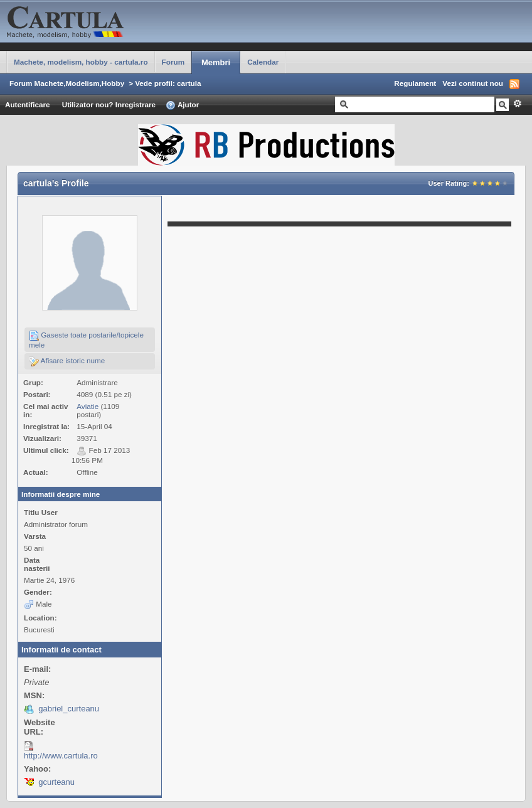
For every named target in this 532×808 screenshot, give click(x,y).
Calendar (263, 62)
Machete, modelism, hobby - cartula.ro (81, 62)
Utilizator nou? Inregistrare (109, 104)
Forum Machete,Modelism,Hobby (67, 83)
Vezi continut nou (473, 83)
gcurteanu (56, 782)
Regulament (415, 83)
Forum (173, 62)
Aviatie (88, 406)
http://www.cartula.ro (61, 756)
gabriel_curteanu (69, 709)
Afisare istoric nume (67, 361)
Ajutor (182, 105)
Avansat (517, 104)
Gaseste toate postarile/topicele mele (86, 340)
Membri (216, 62)
